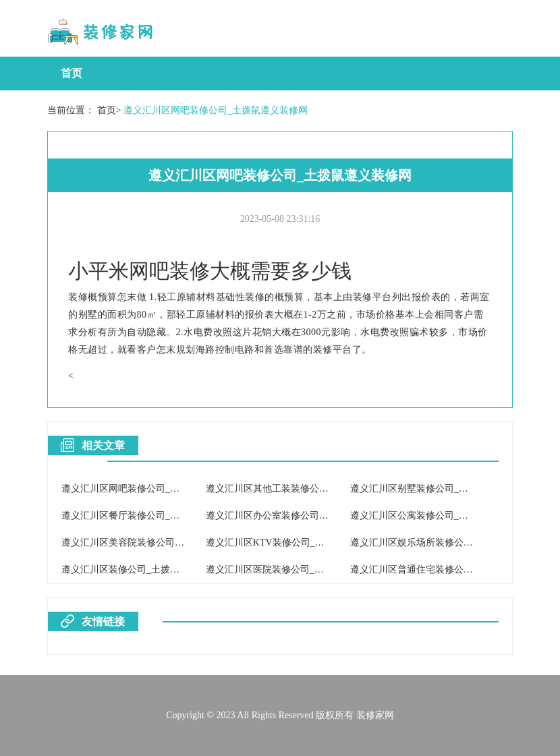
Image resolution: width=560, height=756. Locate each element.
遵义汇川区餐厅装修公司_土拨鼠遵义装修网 (153, 516)
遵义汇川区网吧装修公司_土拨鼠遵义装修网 (216, 110)
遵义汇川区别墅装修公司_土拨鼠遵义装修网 (442, 489)
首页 (72, 73)
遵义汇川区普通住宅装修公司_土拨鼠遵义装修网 (452, 570)
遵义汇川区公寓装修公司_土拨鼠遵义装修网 (442, 516)
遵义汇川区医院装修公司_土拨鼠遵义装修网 (298, 570)
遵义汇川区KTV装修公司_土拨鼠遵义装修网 (298, 543)
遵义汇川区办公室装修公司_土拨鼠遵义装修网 (303, 516)
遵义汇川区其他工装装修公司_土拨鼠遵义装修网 (307, 489)
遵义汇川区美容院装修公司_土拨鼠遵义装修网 (158, 543)
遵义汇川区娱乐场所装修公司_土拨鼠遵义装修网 (452, 543)
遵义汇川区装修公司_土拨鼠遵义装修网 (144, 570)
